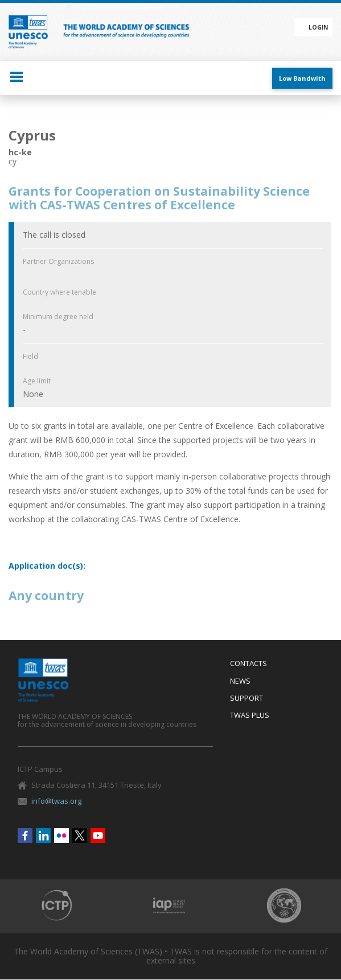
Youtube (98, 836)
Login (318, 27)
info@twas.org (56, 801)
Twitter (80, 836)
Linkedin (43, 836)
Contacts (248, 664)
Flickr (61, 836)
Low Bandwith (302, 78)
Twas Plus (250, 716)
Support (246, 698)
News (240, 681)
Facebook (25, 836)
